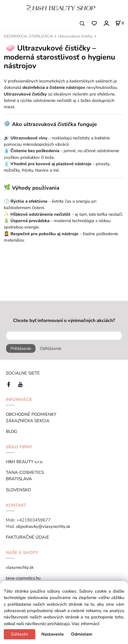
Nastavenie (53, 634)
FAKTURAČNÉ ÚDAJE (27, 537)
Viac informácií (85, 624)
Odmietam (82, 634)
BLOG (11, 431)
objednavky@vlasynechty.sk (43, 526)
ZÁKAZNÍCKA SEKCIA (29, 421)
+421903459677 (34, 520)
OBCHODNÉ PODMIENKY (31, 414)
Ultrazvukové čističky (75, 36)
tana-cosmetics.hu (23, 578)
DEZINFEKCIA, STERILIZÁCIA (28, 36)
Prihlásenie (21, 348)
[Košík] (120, 23)
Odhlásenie (51, 348)
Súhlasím (19, 634)
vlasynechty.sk (20, 567)
